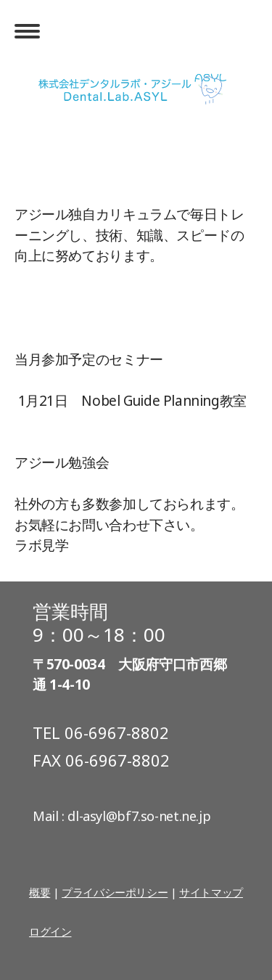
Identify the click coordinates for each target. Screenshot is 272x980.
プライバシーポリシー (115, 892)
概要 (40, 892)
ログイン (50, 931)
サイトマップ (211, 892)
